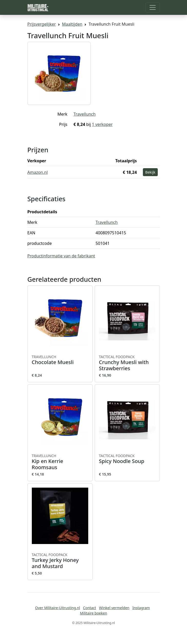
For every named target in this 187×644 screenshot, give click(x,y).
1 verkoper (102, 124)
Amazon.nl (38, 172)
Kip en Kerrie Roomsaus (60, 462)
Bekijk (150, 172)
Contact (90, 608)
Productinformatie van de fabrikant (61, 256)
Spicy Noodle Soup (127, 459)
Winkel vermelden (114, 608)
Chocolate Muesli (60, 360)
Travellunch (85, 114)
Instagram (141, 608)
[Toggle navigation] (153, 7)
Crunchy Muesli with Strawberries (127, 363)
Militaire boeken (93, 613)
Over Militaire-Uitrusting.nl (58, 608)
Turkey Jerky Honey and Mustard (60, 561)
